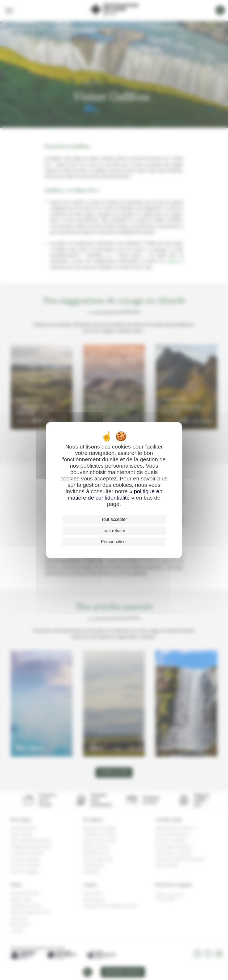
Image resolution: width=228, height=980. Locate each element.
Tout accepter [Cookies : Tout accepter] (114, 519)
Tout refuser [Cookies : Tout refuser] (114, 531)
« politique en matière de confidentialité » (115, 494)
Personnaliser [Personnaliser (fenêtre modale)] (114, 542)
